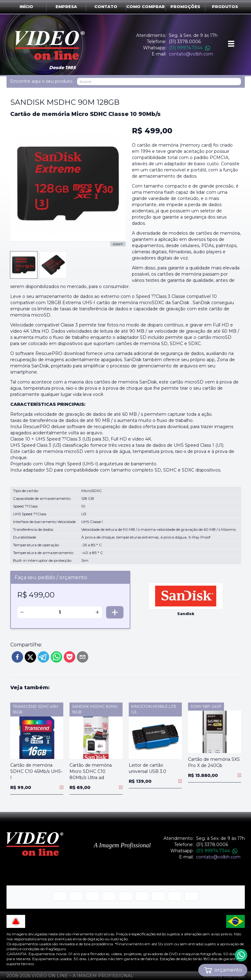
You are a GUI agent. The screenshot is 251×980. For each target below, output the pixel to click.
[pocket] (69, 657)
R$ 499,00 (152, 131)
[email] (83, 657)
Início (26, 7)
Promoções (185, 7)
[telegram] (43, 657)
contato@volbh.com (191, 54)
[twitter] (30, 657)
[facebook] (17, 657)
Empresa (66, 7)
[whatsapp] (56, 657)
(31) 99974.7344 (189, 48)
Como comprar (146, 7)
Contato (106, 7)
